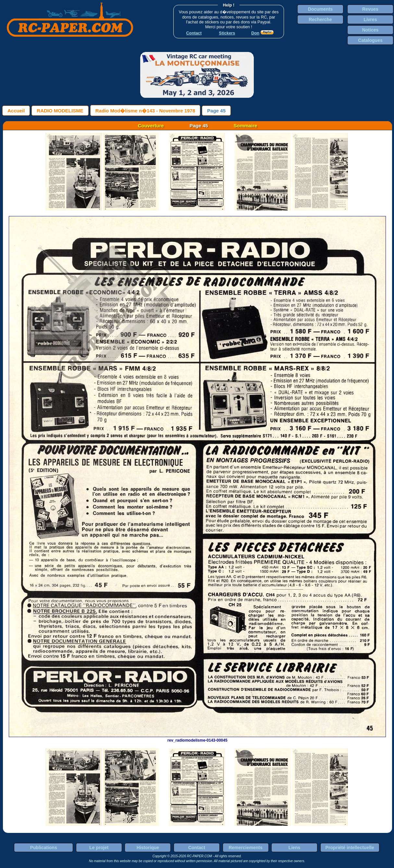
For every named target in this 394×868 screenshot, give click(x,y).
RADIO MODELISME (60, 111)
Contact (197, 848)
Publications (44, 848)
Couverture (151, 126)
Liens (295, 848)
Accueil (16, 111)
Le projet (99, 848)
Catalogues (370, 40)
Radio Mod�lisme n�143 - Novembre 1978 (145, 111)
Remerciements (245, 848)
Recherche (320, 19)
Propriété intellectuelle (350, 848)
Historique (148, 848)
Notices (370, 30)
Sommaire (246, 126)
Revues (370, 9)
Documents (320, 9)
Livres (370, 19)
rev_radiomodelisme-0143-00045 (197, 738)
